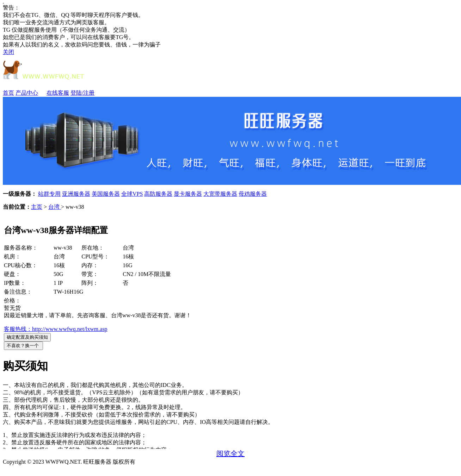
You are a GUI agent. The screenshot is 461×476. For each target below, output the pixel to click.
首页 (8, 93)
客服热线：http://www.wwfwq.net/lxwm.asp (56, 329)
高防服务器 (158, 194)
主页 (37, 207)
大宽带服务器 (220, 194)
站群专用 (49, 194)
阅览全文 (230, 453)
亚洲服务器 (76, 194)
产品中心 (30, 93)
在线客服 (58, 93)
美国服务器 (106, 194)
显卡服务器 (188, 194)
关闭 (8, 52)
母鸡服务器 (253, 194)
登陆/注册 (82, 93)
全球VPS (132, 194)
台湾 (55, 207)
